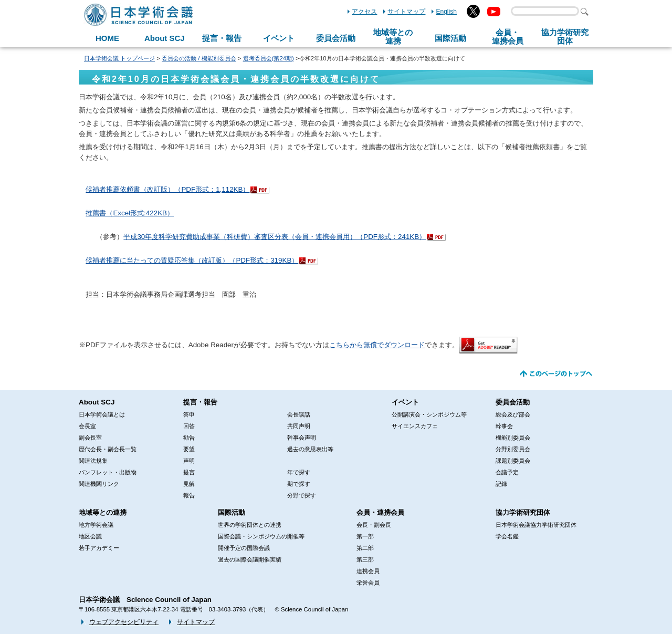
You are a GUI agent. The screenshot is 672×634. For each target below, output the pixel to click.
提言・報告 (222, 38)
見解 (189, 484)
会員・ (508, 37)
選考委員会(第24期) (269, 58)
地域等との (393, 37)
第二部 (365, 548)
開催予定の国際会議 (244, 548)
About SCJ (165, 38)
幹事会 (504, 426)
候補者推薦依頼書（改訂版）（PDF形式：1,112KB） (167, 189)
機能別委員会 (513, 438)
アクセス (364, 12)
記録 (501, 484)
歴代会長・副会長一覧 (108, 449)
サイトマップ (406, 12)
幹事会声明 (302, 438)
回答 (189, 426)
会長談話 (299, 414)
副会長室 (90, 438)
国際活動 (450, 38)
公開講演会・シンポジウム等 (429, 414)
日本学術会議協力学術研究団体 (536, 525)
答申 (189, 414)
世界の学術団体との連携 (250, 525)
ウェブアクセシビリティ (124, 622)
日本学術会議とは (102, 414)
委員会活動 (336, 38)
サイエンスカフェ (415, 426)
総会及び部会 (513, 414)
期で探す (299, 484)
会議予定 (507, 472)
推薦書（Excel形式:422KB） (130, 213)
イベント (279, 38)
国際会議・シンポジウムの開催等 (261, 536)
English (446, 12)
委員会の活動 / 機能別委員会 (199, 58)
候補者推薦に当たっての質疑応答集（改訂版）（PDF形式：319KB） (192, 260)
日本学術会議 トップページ (119, 58)
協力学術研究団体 (523, 512)
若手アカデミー (99, 548)
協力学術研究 (565, 37)
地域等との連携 (103, 512)
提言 (189, 472)
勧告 (189, 438)
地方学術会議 (96, 525)
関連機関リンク (99, 484)
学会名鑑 (507, 536)
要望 (189, 449)
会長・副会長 (374, 525)
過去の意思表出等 (310, 449)
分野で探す (302, 495)
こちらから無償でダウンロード (377, 345)
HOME (107, 38)
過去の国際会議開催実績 (250, 559)
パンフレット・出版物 (108, 472)
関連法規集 (93, 461)
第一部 (365, 536)
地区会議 (90, 536)
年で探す (299, 472)
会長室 (87, 426)
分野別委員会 (513, 449)
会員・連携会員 (380, 512)
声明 (189, 461)
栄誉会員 (368, 583)
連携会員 (368, 571)
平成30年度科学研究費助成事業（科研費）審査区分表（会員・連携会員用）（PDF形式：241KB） (275, 237)
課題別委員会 (513, 461)
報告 (189, 495)
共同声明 (299, 426)
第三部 (365, 559)
